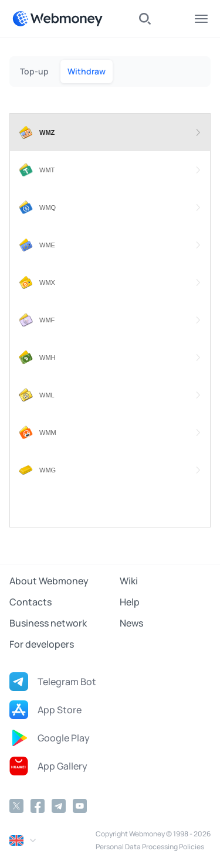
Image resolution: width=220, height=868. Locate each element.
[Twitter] (16, 806)
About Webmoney (49, 581)
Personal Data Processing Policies (150, 847)
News (131, 623)
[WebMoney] (57, 19)
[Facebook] (38, 806)
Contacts (31, 602)
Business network (48, 623)
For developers (42, 644)
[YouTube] (80, 806)
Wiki (129, 581)
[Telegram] (59, 806)
